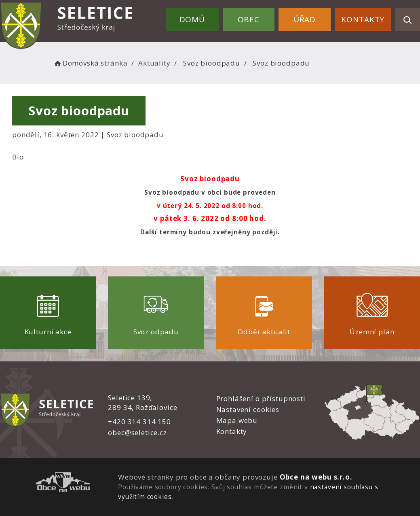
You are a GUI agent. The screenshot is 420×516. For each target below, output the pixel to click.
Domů (192, 19)
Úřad (305, 19)
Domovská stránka (90, 63)
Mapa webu (237, 420)
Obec (249, 19)
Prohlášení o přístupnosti (261, 398)
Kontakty (363, 19)
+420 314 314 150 (139, 422)
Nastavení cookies (248, 409)
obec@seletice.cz (137, 432)
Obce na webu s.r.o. (316, 477)
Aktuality (154, 63)
